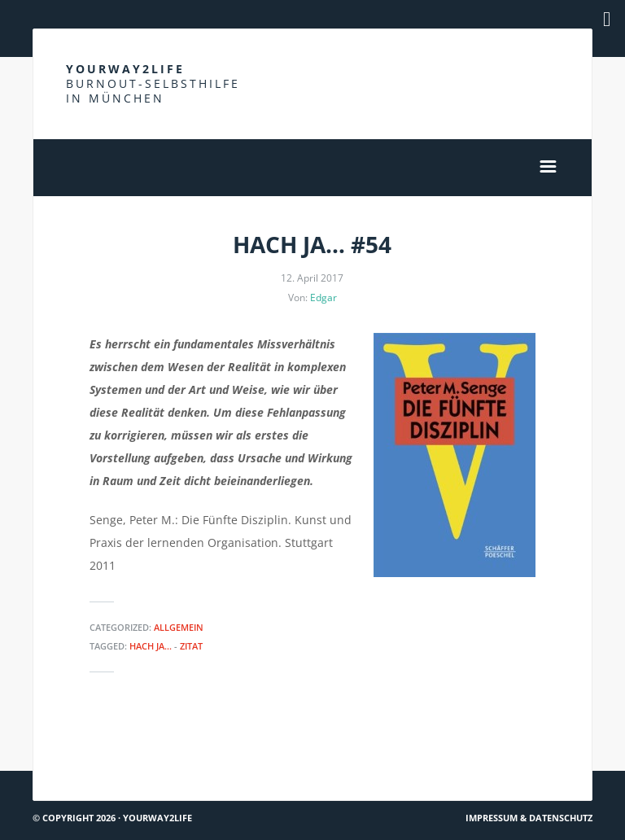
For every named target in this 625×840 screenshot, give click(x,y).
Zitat (191, 646)
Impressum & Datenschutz (529, 818)
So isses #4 (556, 741)
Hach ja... (151, 646)
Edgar (323, 297)
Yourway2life (153, 83)
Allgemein (179, 627)
